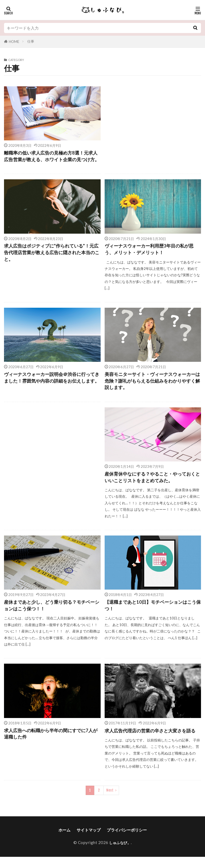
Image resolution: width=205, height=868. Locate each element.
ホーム (64, 841)
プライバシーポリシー (127, 841)
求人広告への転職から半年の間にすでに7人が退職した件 (51, 745)
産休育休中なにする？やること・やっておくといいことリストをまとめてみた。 (153, 487)
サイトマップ (89, 841)
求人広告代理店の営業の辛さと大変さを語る (153, 742)
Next (110, 801)
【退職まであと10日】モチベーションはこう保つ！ (151, 616)
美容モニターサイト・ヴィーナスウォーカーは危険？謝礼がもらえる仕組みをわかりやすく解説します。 (153, 390)
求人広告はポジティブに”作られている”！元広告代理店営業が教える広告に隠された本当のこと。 (52, 261)
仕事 (31, 41)
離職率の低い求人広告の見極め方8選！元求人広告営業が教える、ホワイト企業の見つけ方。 (52, 160)
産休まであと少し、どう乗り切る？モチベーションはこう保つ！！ (52, 616)
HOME (14, 42)
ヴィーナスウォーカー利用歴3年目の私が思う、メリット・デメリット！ (152, 257)
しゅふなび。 (120, 854)
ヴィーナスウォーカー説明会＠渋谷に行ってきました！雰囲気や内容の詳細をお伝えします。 (52, 390)
